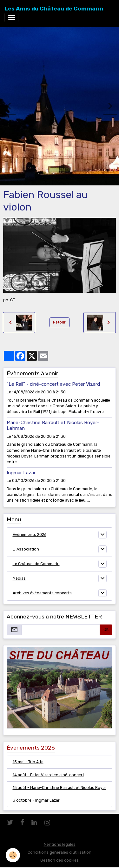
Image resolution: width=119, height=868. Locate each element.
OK (106, 630)
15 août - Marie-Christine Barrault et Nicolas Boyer (60, 788)
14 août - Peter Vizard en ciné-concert (48, 775)
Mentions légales (60, 845)
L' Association (26, 549)
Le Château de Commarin (36, 564)
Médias (19, 578)
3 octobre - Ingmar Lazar (36, 800)
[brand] (54, 9)
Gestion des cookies (60, 860)
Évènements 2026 (30, 535)
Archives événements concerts (42, 593)
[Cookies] (13, 855)
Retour (59, 322)
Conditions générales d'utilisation (60, 852)
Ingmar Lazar (21, 473)
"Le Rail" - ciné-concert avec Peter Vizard (53, 384)
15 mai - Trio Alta (28, 762)
